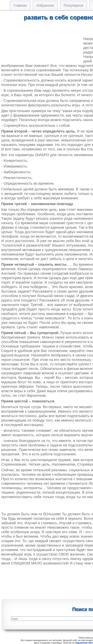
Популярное (74, 5)
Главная (20, 5)
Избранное (45, 5)
